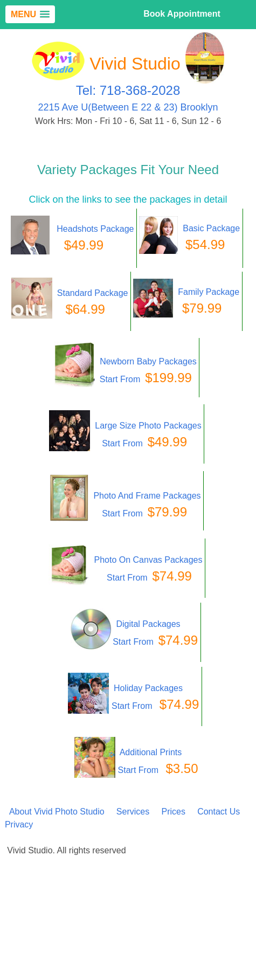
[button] (30, 14)
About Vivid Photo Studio (57, 812)
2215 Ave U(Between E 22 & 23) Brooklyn (128, 107)
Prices (173, 812)
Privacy (19, 824)
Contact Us (219, 812)
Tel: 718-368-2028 (128, 90)
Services (133, 812)
